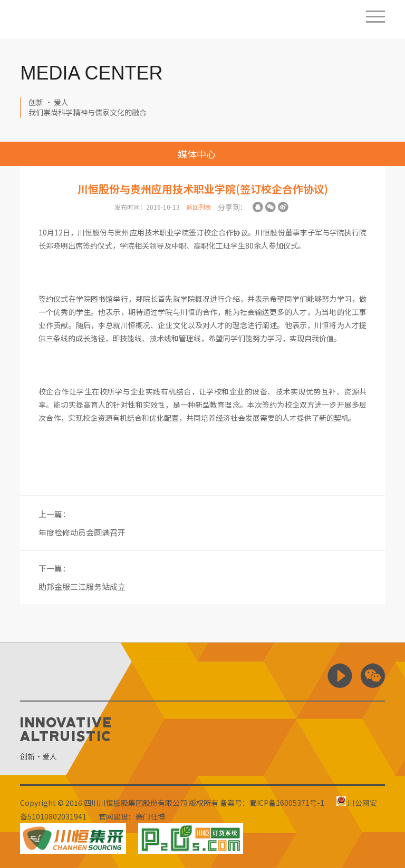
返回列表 (199, 207)
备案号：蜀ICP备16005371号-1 (272, 803)
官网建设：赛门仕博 (132, 816)
